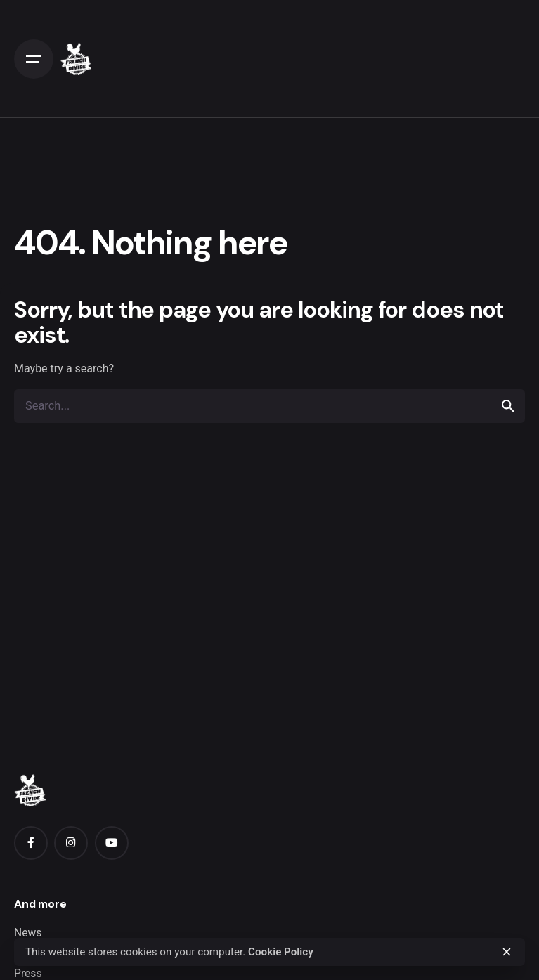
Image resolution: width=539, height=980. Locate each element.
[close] (507, 952)
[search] (508, 406)
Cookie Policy (281, 952)
